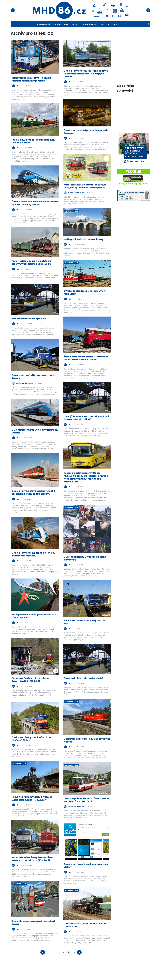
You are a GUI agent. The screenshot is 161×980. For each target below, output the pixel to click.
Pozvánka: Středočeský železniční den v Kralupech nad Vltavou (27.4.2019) (33, 865)
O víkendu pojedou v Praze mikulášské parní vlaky (85, 565)
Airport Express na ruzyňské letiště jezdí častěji (34, 929)
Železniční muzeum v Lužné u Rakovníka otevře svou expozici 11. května (86, 364)
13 (74, 959)
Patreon (105, 30)
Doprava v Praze (61, 30)
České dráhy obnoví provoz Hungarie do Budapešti (86, 138)
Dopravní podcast (90, 30)
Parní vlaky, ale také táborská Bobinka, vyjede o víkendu (33, 147)
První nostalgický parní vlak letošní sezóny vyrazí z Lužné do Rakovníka (31, 269)
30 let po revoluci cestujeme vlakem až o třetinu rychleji (34, 622)
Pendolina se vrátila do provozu (29, 325)
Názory (75, 30)
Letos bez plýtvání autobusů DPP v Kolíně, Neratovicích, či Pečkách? (86, 806)
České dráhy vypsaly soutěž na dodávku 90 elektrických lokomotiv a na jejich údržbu (86, 80)
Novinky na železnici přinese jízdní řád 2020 (85, 628)
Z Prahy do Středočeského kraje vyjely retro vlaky (85, 299)
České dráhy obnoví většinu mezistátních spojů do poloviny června (35, 209)
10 (58, 959)
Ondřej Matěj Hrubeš (76, 199)
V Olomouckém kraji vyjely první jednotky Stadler (35, 438)
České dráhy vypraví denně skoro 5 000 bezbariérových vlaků (33, 561)
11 (64, 959)
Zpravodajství (43, 30)
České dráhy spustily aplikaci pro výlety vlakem (86, 872)
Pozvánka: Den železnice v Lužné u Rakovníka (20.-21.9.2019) (30, 686)
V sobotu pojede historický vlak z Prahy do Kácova (87, 747)
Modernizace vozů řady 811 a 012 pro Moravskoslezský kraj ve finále (32, 86)
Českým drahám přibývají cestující (83, 684)
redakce (19, 92)
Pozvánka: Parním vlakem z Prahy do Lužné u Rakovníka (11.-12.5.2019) (32, 805)
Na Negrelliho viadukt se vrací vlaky (84, 246)
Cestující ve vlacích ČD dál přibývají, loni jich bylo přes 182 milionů (86, 424)
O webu (115, 30)
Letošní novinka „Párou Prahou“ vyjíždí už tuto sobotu (87, 931)
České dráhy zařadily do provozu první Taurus (33, 383)
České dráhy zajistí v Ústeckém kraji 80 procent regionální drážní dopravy (33, 499)
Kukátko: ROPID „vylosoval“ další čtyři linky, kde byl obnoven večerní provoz (85, 192)
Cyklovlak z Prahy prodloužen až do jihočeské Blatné (31, 745)
